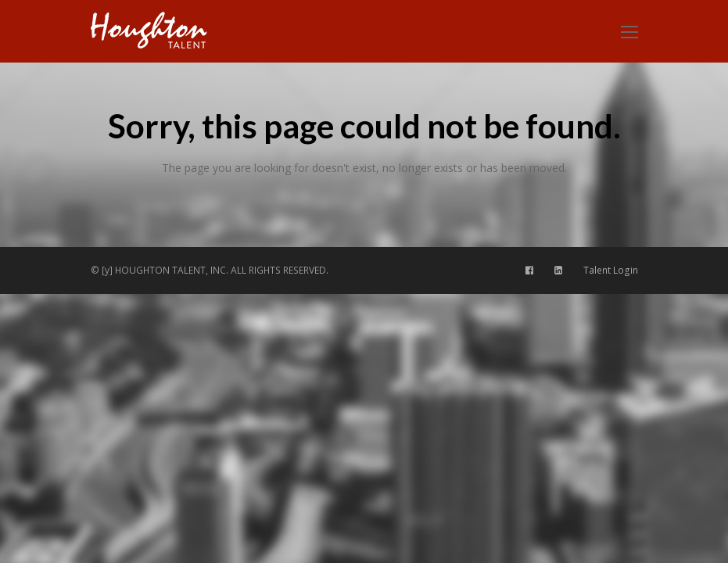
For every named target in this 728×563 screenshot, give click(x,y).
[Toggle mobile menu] (629, 31)
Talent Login (611, 270)
